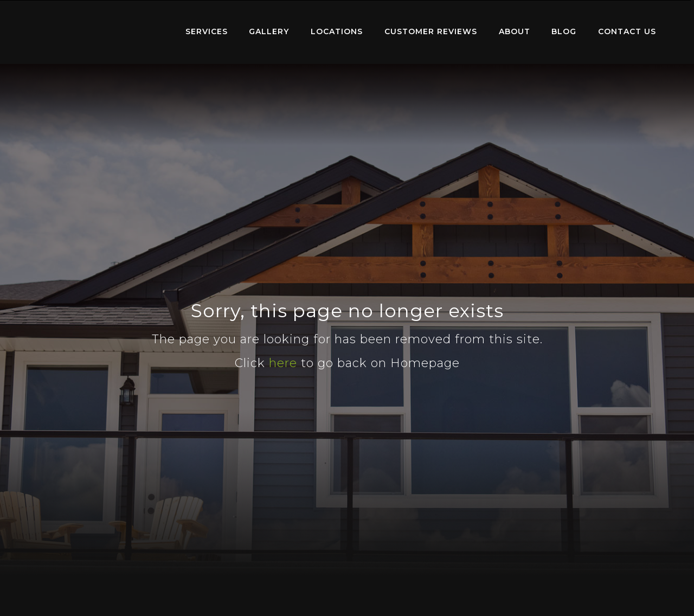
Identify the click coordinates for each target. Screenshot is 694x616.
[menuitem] (101, 32)
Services (207, 31)
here (283, 363)
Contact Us (627, 31)
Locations (337, 31)
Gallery (269, 31)
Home (101, 30)
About (515, 31)
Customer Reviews (431, 31)
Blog (564, 31)
